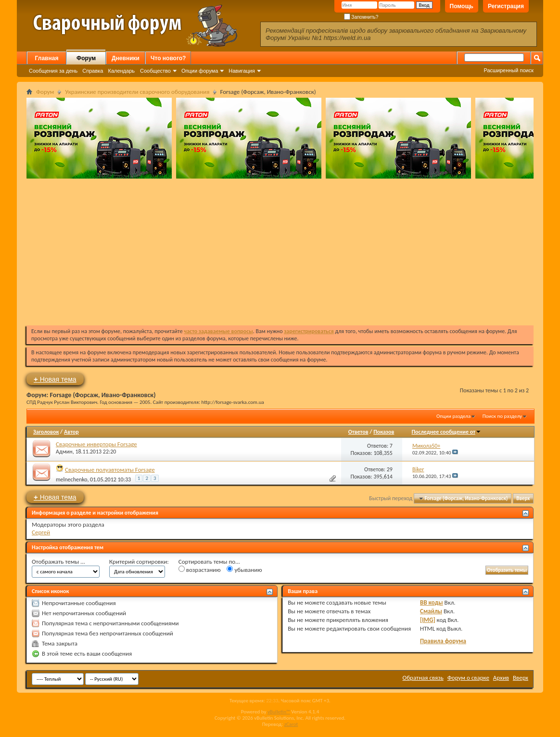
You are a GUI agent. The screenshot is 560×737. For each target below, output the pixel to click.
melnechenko (71, 479)
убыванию (244, 569)
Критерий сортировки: (139, 562)
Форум (86, 58)
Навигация (242, 71)
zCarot (291, 724)
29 (390, 469)
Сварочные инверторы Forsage (96, 444)
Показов (384, 432)
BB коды (432, 602)
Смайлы (431, 611)
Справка (93, 71)
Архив (501, 678)
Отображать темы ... (58, 562)
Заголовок (46, 432)
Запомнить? (361, 17)
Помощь (462, 6)
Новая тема (55, 379)
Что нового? (168, 58)
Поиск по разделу (502, 416)
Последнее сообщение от (446, 432)
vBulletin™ (279, 712)
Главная (47, 58)
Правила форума (443, 641)
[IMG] (428, 620)
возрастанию (200, 569)
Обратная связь (423, 678)
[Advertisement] (280, 251)
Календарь (121, 71)
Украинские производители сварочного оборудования (137, 92)
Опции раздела (453, 416)
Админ (64, 452)
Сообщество (155, 71)
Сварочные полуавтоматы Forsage (110, 470)
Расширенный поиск (509, 70)
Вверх (523, 498)
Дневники (126, 58)
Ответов (358, 432)
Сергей (41, 532)
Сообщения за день (53, 71)
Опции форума (200, 71)
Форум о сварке (468, 678)
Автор (71, 432)
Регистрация (506, 6)
